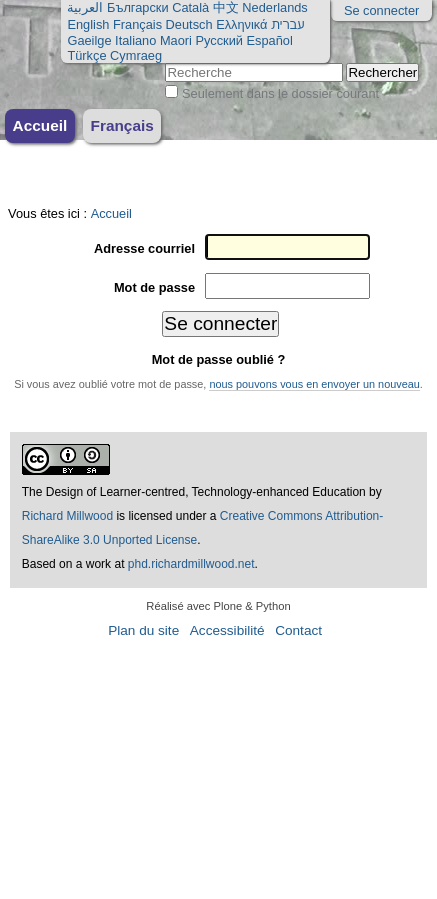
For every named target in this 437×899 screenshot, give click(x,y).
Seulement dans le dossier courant (280, 93)
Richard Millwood (67, 516)
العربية (85, 7)
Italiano (135, 40)
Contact (298, 630)
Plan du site (143, 630)
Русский (218, 40)
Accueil (40, 125)
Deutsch (189, 24)
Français (137, 24)
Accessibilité (227, 630)
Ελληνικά (241, 24)
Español (270, 40)
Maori (176, 40)
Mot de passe (154, 287)
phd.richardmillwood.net (191, 564)
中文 (226, 7)
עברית (287, 24)
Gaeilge (89, 40)
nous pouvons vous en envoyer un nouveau (314, 384)
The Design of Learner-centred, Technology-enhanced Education (195, 492)
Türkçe (86, 55)
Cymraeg (136, 55)
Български (138, 7)
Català (190, 7)
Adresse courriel (144, 248)
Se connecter (381, 10)
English (88, 24)
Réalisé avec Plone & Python (218, 606)
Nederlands (274, 7)
